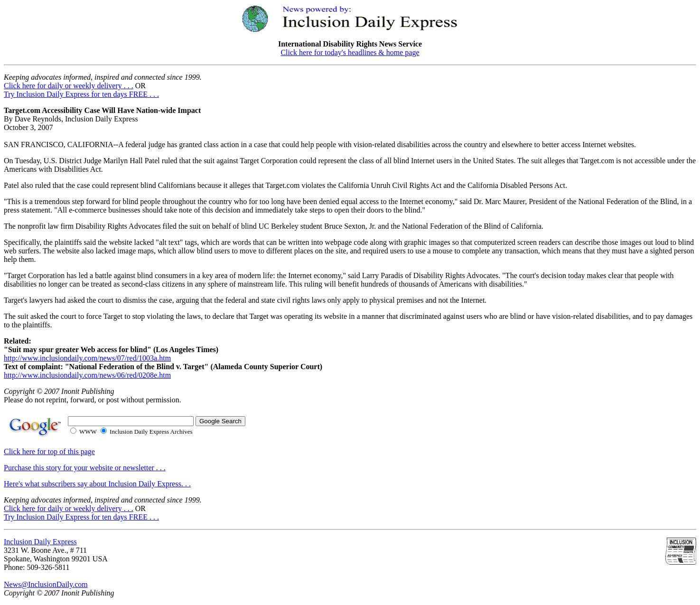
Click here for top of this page (49, 451)
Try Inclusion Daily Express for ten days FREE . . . (81, 94)
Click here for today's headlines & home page (350, 52)
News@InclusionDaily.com (46, 584)
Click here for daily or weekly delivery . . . (69, 86)
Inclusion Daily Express (40, 542)
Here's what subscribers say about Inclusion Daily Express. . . (97, 484)
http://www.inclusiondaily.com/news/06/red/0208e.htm (87, 375)
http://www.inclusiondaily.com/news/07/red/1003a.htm (87, 358)
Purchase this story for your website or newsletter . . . (85, 468)
